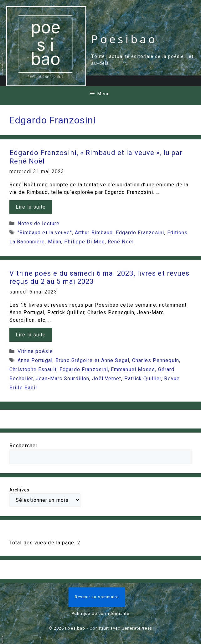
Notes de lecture (39, 223)
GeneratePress (137, 628)
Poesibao (124, 39)
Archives (19, 490)
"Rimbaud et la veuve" (45, 233)
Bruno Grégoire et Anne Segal (92, 360)
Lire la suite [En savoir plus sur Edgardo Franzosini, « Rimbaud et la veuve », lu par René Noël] (31, 207)
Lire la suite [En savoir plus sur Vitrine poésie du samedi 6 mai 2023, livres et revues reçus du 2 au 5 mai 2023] (31, 335)
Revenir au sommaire (97, 597)
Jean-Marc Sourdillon (62, 379)
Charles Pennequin (156, 360)
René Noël (121, 242)
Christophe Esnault (33, 369)
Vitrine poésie (35, 351)
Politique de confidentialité (101, 613)
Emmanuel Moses (133, 369)
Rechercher (23, 446)
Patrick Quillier (143, 379)
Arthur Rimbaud (94, 233)
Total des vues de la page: (43, 543)
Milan (55, 242)
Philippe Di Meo (85, 242)
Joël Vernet (107, 379)
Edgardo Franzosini (140, 233)
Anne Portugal (35, 360)
